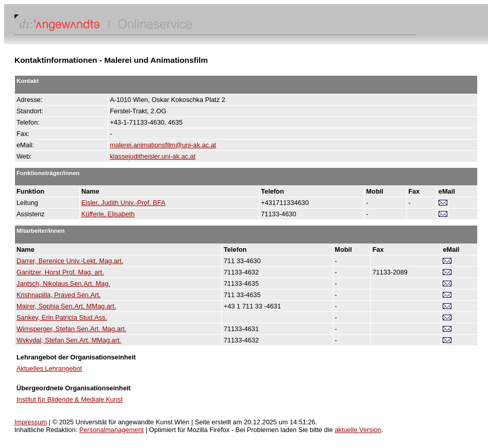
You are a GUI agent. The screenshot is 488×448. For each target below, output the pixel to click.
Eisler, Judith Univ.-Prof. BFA (123, 203)
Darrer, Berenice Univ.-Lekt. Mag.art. (70, 261)
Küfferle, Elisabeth (108, 214)
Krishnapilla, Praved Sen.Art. (59, 295)
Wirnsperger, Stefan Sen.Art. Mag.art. (71, 329)
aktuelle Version (358, 430)
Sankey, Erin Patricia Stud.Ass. (62, 317)
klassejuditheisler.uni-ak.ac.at (152, 156)
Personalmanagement (111, 430)
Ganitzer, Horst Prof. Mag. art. (60, 272)
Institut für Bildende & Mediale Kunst (69, 399)
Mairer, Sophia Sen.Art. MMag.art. (66, 306)
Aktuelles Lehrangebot (49, 368)
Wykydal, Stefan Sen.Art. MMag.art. (69, 340)
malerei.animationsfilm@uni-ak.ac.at (163, 145)
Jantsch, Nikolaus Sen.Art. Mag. (63, 283)
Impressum (31, 422)
